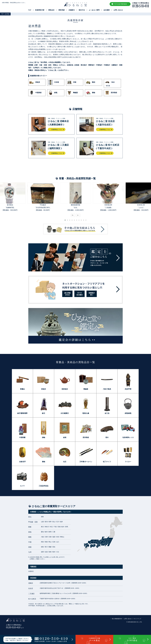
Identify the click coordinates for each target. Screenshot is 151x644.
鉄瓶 (53, 93)
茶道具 (35, 82)
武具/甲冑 (128, 389)
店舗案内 (72, 10)
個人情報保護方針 (117, 619)
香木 (107, 437)
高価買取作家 (40, 10)
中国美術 (35, 93)
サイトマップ (137, 619)
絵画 (65, 437)
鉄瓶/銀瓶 (128, 413)
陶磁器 (72, 93)
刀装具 (112, 83)
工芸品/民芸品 (44, 486)
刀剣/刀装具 (107, 389)
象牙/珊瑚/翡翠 (22, 413)
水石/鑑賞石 (65, 413)
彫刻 (91, 82)
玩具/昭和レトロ (128, 437)
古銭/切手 (22, 462)
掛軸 (44, 437)
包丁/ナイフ (107, 462)
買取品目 (51, 10)
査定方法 (82, 10)
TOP (30, 10)
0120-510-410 (15, 627)
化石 (65, 462)
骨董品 (22, 389)
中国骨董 (22, 437)
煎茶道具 (65, 389)
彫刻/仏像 (86, 413)
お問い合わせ (118, 10)
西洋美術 (111, 93)
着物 (91, 93)
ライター (128, 462)
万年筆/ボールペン (86, 462)
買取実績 (62, 10)
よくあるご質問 (94, 10)
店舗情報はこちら (57, 129)
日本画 (54, 82)
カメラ (22, 486)
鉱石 (44, 413)
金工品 (107, 413)
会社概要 (107, 10)
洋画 (72, 82)
